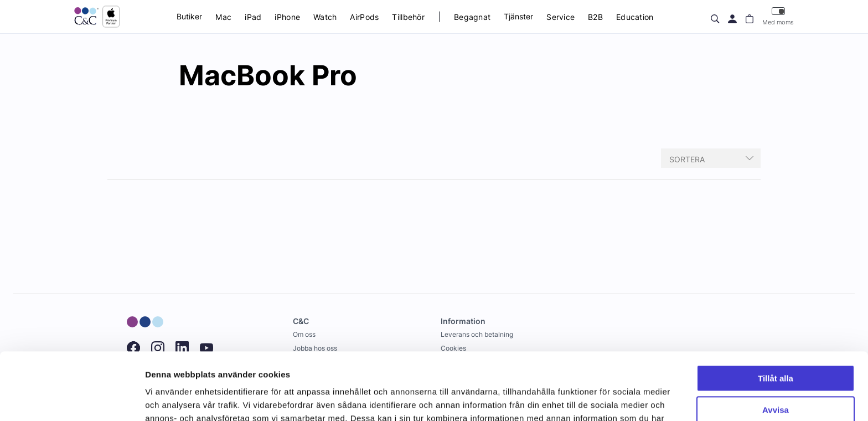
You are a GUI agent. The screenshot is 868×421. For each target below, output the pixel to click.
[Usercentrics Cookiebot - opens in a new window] (72, 399)
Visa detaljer (170, 399)
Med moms (778, 16)
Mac (223, 17)
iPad (253, 17)
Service (560, 17)
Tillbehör (408, 17)
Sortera (687, 159)
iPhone (287, 17)
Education (635, 17)
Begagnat (472, 17)
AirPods (364, 17)
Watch (325, 17)
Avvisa (776, 346)
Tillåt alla (776, 315)
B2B (595, 17)
